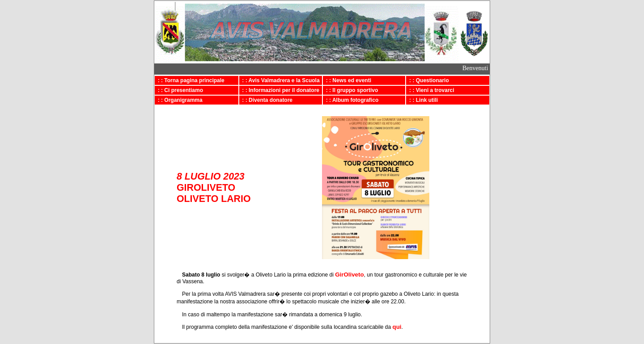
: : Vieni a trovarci (430, 90)
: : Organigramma (179, 100)
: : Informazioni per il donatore (279, 90)
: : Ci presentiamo (179, 90)
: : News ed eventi (347, 80)
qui (397, 327)
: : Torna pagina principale (190, 80)
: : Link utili (422, 100)
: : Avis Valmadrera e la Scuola (280, 80)
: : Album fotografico (351, 100)
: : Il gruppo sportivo (350, 90)
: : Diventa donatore (266, 100)
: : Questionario (427, 80)
